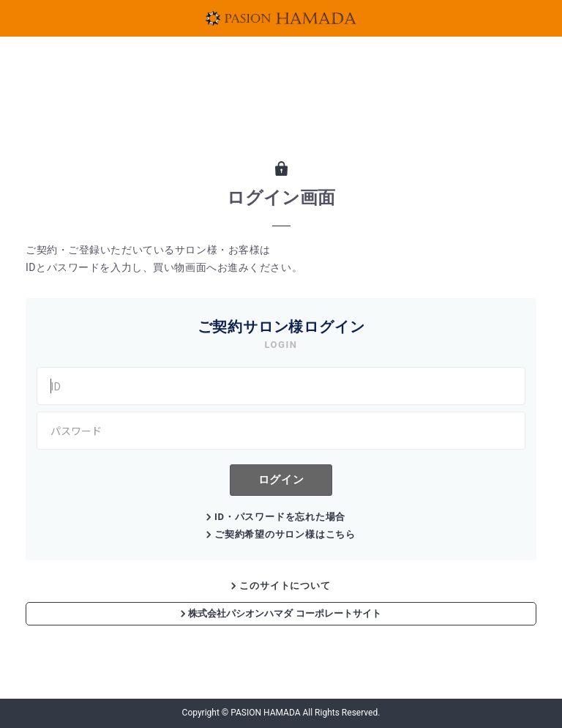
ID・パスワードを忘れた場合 (280, 517)
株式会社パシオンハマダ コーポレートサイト (281, 613)
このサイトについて (285, 586)
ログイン (281, 479)
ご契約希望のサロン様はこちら (285, 534)
